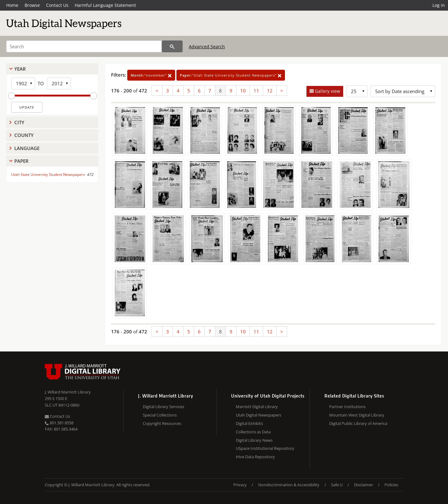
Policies (391, 485)
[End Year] (59, 83)
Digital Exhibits (249, 423)
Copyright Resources (162, 423)
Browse (32, 5)
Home (12, 5)
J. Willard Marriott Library (68, 392)
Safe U (337, 485)
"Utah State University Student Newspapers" (231, 75)
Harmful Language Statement (105, 5)
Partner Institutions (347, 407)
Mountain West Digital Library (357, 415)
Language (27, 148)
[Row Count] (357, 91)
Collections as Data (253, 432)
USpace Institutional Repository (265, 448)
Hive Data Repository (255, 457)
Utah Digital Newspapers (259, 415)
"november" (151, 75)
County (24, 135)
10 (243, 91)
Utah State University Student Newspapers (48, 174)
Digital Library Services (163, 407)
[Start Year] (23, 83)
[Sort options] (403, 91)
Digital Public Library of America (358, 423)
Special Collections (160, 415)
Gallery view (327, 91)
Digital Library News (254, 440)
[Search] (84, 46)
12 (270, 91)
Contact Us (57, 5)
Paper (21, 161)
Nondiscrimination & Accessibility (289, 485)
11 (256, 91)
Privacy (240, 485)
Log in (439, 5)
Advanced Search (207, 47)
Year (20, 69)
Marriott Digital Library (257, 407)
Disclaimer (364, 485)
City (19, 122)
